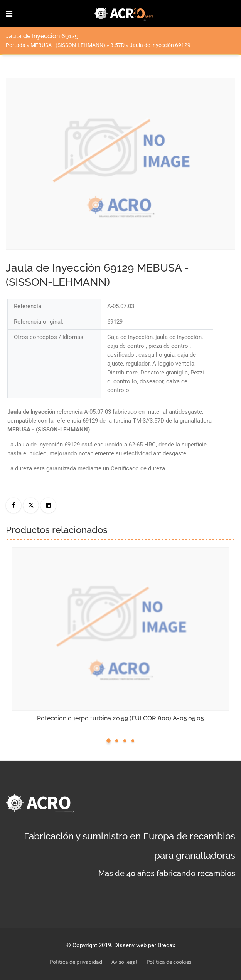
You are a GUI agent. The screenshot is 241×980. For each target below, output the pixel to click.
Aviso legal (124, 962)
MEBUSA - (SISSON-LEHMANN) (68, 45)
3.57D (117, 45)
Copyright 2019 (92, 945)
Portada (16, 45)
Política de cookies (169, 962)
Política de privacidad (76, 962)
